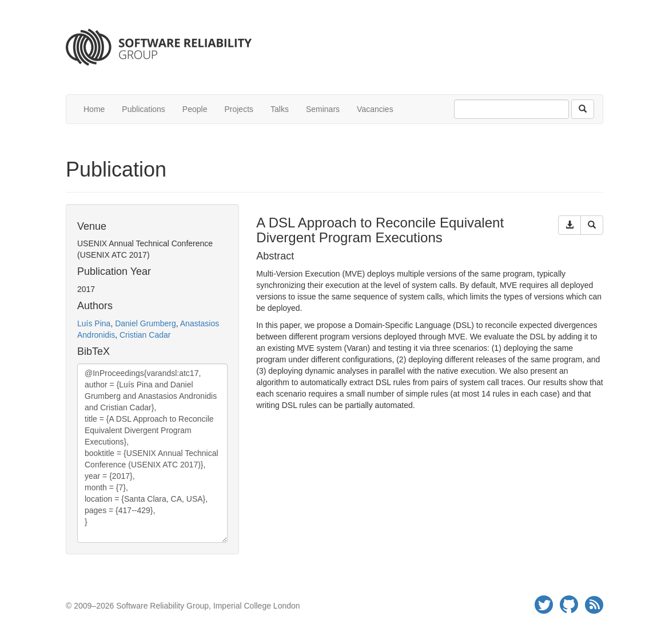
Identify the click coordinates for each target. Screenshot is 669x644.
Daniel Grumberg (146, 323)
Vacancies (375, 109)
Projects (239, 109)
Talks (280, 109)
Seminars (323, 109)
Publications (144, 109)
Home (94, 109)
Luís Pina (94, 323)
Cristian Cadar (145, 335)
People (195, 109)
